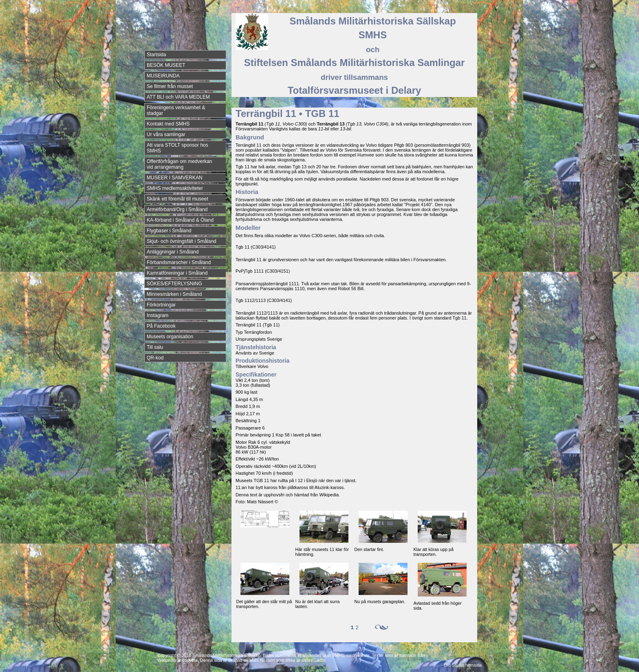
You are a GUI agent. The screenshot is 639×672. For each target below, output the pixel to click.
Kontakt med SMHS (168, 124)
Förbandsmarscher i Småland (179, 262)
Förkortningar (161, 305)
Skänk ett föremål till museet (177, 199)
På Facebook (161, 326)
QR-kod (155, 358)
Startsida (156, 55)
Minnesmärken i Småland (174, 294)
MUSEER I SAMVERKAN (175, 178)
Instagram (158, 315)
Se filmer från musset (170, 86)
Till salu (155, 347)
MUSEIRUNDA (163, 76)
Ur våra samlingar (166, 134)
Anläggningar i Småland (173, 252)
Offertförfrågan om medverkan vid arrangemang (180, 164)
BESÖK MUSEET (166, 65)
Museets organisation (170, 337)
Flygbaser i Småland (169, 231)
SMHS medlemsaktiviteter (175, 188)
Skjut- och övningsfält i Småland (182, 241)
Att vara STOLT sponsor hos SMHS (177, 148)
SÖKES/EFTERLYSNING (174, 284)
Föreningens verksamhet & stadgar (176, 110)
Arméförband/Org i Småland (177, 209)
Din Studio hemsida (463, 665)
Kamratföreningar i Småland (177, 273)
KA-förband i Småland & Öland (180, 220)
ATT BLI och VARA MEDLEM (178, 97)
